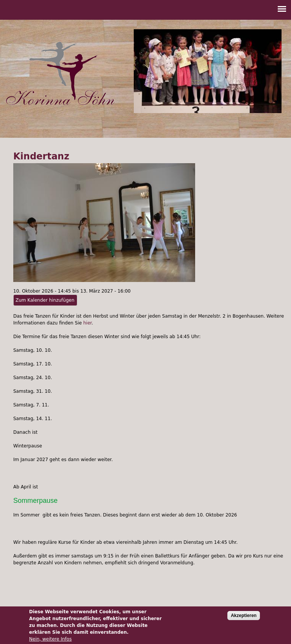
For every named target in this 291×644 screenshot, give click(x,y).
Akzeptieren (244, 618)
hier (88, 323)
